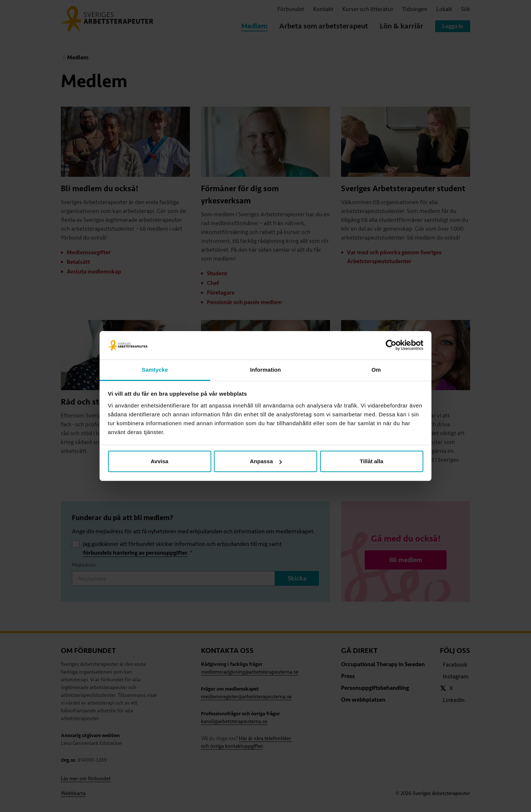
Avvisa (160, 461)
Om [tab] (376, 370)
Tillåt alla (372, 461)
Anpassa (266, 461)
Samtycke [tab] (155, 370)
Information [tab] (265, 370)
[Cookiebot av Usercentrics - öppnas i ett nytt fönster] (391, 345)
